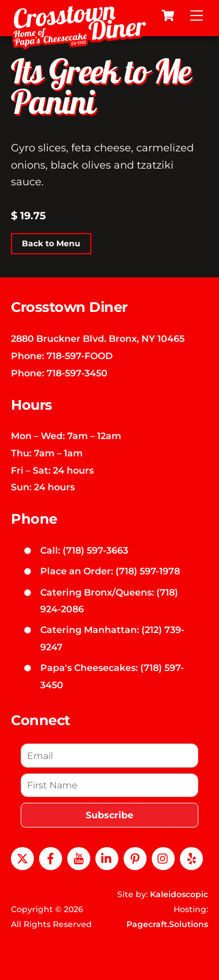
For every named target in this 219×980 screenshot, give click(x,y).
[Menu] (197, 16)
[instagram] (163, 857)
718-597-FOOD (80, 356)
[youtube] (79, 857)
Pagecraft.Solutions (167, 924)
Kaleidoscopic (179, 894)
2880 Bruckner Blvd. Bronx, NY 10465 (98, 338)
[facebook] (51, 857)
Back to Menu (51, 244)
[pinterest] (135, 857)
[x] (22, 857)
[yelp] (191, 857)
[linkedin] (107, 857)
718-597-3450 (77, 373)
